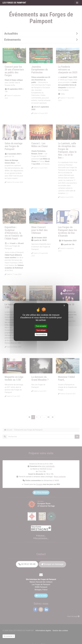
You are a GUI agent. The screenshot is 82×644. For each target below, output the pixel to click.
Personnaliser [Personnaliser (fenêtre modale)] (41, 335)
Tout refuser (41, 330)
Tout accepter (41, 326)
